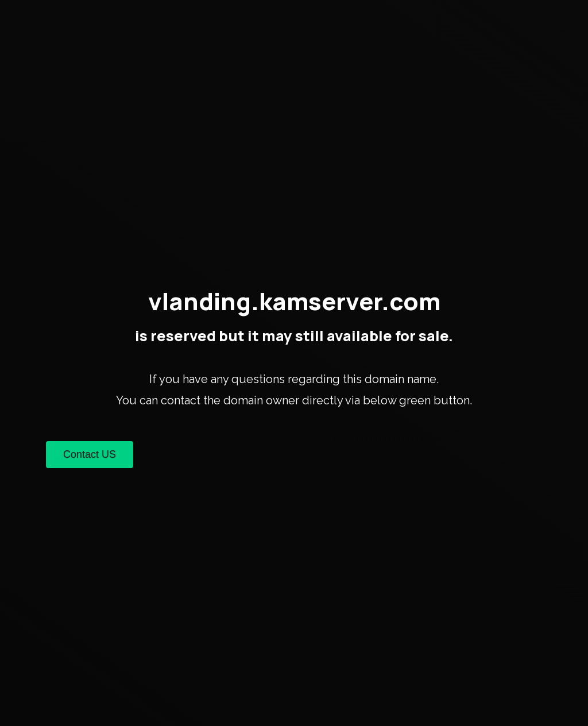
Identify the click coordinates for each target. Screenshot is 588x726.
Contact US (90, 454)
